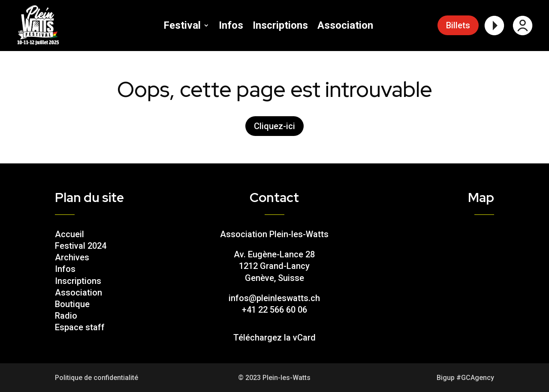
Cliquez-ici (274, 126)
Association (345, 27)
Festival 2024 (81, 246)
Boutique (72, 304)
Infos (231, 27)
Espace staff (80, 327)
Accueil (69, 234)
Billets (458, 25)
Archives (72, 257)
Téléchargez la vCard (274, 338)
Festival (182, 27)
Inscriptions (280, 27)
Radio (66, 316)
